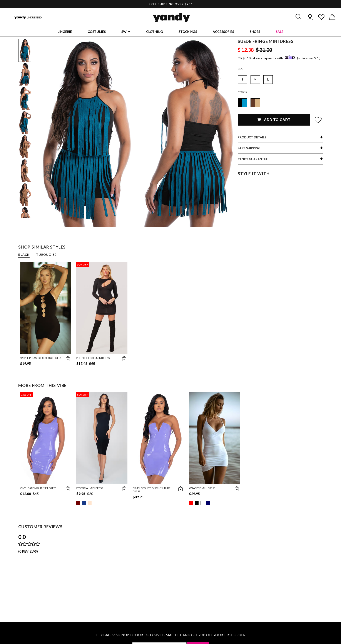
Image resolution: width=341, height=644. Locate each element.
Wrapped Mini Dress (202, 488)
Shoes (255, 32)
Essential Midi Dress (90, 488)
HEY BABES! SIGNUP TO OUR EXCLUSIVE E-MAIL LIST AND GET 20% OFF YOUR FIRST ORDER (170, 635)
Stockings (188, 32)
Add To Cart (274, 120)
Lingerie (65, 32)
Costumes (97, 32)
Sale (280, 32)
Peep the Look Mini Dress (93, 358)
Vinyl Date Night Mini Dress (38, 488)
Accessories (223, 32)
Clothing (155, 32)
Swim (126, 32)
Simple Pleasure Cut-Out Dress (41, 358)
